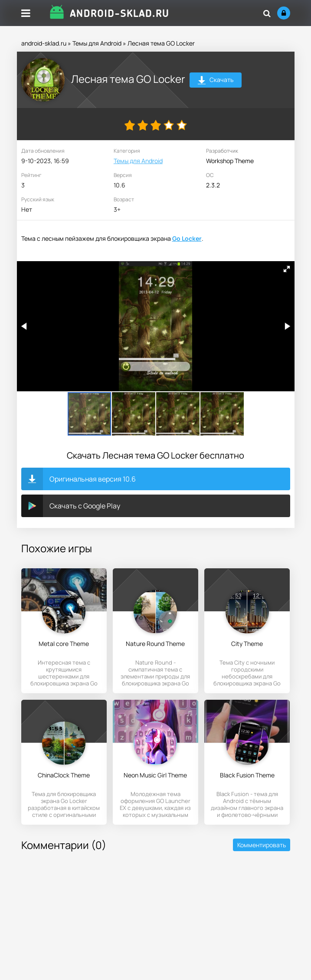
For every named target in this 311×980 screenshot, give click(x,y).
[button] (287, 269)
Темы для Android (97, 43)
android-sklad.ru (44, 43)
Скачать (215, 81)
